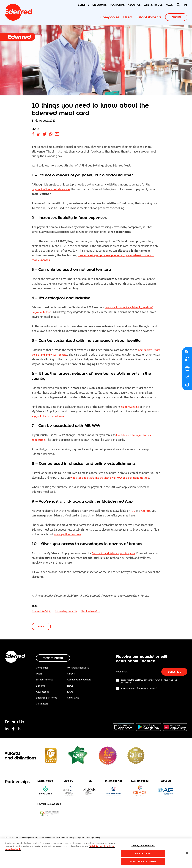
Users (128, 17)
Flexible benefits (90, 611)
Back (41, 626)
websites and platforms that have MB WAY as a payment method (111, 478)
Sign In (176, 17)
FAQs (71, 693)
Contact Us (75, 699)
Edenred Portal (53, 658)
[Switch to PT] (186, 5)
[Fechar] (187, 853)
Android (146, 511)
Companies (110, 17)
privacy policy (150, 680)
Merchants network (80, 668)
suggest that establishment (49, 416)
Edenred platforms (47, 699)
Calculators (43, 705)
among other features (68, 534)
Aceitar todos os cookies (143, 861)
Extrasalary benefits (66, 611)
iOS (133, 511)
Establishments (149, 17)
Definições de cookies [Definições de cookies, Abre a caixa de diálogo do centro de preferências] (143, 845)
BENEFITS (84, 5)
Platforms (117, 5)
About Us (134, 5)
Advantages (43, 693)
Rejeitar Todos (143, 853)
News (169, 5)
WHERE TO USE (153, 5)
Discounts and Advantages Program (114, 553)
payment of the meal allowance (51, 189)
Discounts (100, 5)
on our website (130, 407)
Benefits (41, 686)
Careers (73, 674)
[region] (96, 853)
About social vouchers (81, 680)
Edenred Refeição (42, 611)
